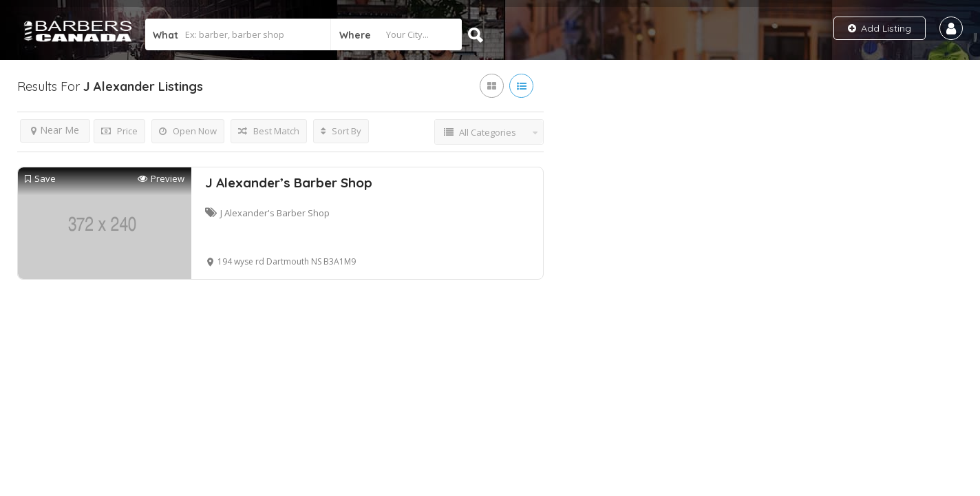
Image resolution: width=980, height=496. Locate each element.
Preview (161, 179)
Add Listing (880, 28)
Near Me (55, 130)
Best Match (269, 131)
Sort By (341, 131)
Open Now (188, 131)
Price (119, 131)
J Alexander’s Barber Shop (289, 183)
